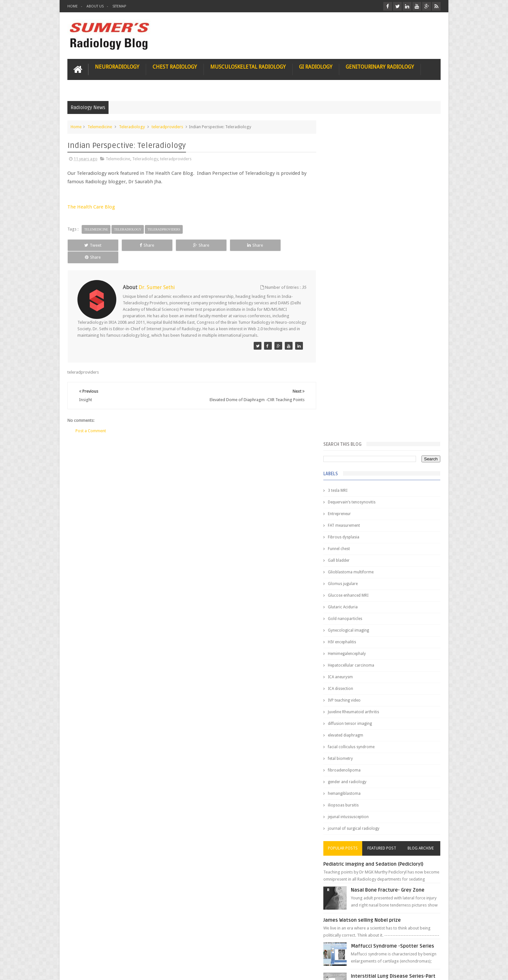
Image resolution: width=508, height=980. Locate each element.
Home (73, 6)
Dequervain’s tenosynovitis (357, 182)
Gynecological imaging (354, 310)
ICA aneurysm (346, 357)
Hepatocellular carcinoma (356, 345)
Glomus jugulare (348, 264)
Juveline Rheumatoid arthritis (359, 392)
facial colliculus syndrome (356, 427)
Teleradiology (132, 127)
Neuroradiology (117, 67)
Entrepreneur (345, 194)
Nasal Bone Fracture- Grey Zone (393, 570)
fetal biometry (346, 438)
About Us (95, 6)
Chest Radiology (175, 67)
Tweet (91, 245)
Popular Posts (347, 528)
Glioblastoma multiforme (356, 252)
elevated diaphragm (351, 415)
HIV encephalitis (347, 322)
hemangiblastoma (349, 473)
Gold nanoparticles (350, 299)
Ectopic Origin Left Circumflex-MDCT (398, 689)
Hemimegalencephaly (352, 333)
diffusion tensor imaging (355, 403)
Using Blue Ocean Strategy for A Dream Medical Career (380, 890)
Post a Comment (91, 418)
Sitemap (119, 6)
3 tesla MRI (343, 170)
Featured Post (384, 528)
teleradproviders (167, 127)
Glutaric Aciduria (348, 287)
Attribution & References (164, 950)
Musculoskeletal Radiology (248, 67)
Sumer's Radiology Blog (131, 970)
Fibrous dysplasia (349, 217)
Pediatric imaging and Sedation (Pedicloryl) (379, 544)
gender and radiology (352, 462)
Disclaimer (116, 950)
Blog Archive (422, 528)
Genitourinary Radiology (380, 67)
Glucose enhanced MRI (353, 275)
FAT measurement (349, 205)
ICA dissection (346, 368)
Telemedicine (100, 127)
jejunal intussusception (353, 497)
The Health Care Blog (91, 207)
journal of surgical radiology (359, 508)
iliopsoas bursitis (348, 485)
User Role (83, 950)
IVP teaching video (349, 380)
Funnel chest (344, 229)
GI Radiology (316, 67)
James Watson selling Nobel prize (367, 600)
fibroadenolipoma (349, 450)
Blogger (432, 970)
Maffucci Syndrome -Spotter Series (398, 626)
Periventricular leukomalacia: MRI (395, 719)
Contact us (424, 950)
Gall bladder (344, 240)
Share (140, 245)
